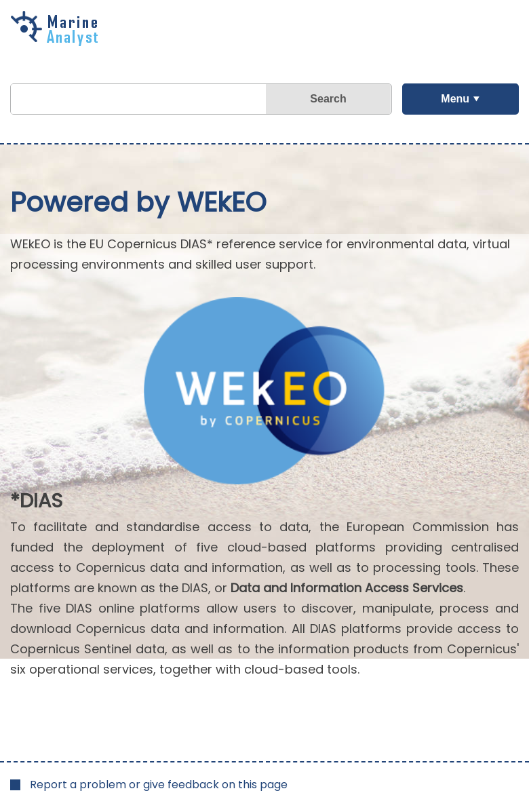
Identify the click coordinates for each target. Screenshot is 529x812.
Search (328, 99)
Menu (455, 99)
